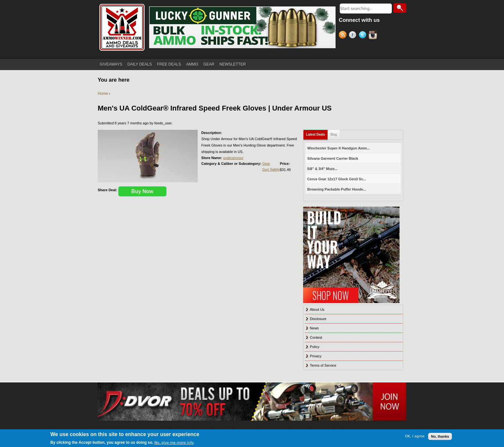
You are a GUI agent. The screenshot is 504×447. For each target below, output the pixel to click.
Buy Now (142, 191)
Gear (266, 164)
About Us (317, 309)
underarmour (233, 158)
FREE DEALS (169, 64)
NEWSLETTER (233, 64)
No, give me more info (174, 443)
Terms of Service (323, 365)
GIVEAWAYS (111, 64)
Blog (334, 134)
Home (103, 94)
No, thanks (440, 436)
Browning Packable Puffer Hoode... (337, 189)
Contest (316, 337)
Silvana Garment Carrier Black (333, 158)
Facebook (354, 36)
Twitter (364, 36)
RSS (344, 36)
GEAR (209, 64)
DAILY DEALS (139, 64)
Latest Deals (315, 134)
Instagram (374, 36)
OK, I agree (415, 436)
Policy (315, 347)
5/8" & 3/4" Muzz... (322, 169)
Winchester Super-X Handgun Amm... (338, 148)
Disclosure (318, 319)
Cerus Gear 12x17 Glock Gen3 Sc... (337, 179)
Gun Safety (271, 169)
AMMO (192, 64)
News (314, 328)
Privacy (316, 356)
